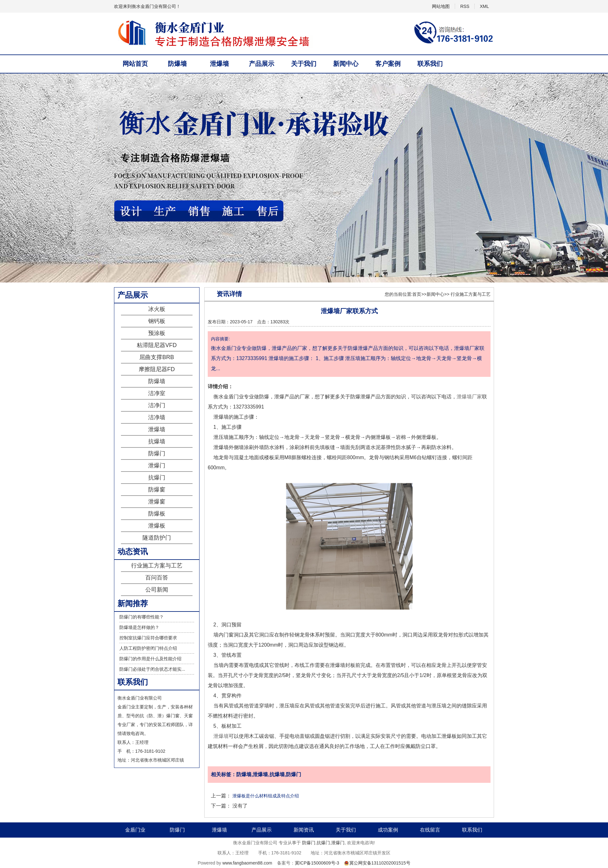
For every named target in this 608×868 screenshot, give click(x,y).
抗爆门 (157, 478)
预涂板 (157, 333)
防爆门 (157, 453)
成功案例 (388, 830)
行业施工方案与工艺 (157, 566)
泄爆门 (157, 466)
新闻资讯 (304, 830)
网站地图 (441, 6)
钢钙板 (157, 321)
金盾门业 (135, 830)
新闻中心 (346, 64)
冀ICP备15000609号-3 (317, 863)
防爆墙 (177, 64)
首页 (417, 294)
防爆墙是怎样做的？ (139, 627)
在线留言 (430, 830)
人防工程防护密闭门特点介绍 (148, 648)
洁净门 (157, 405)
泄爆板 (157, 526)
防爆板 (157, 514)
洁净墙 (157, 417)
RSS (465, 6)
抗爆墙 (157, 441)
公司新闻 (157, 590)
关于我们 (304, 64)
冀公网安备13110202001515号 (380, 863)
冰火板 (157, 309)
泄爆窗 (157, 502)
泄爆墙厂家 (469, 397)
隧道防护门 (157, 538)
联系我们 (430, 64)
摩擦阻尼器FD (157, 369)
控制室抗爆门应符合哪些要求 (148, 638)
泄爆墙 (219, 64)
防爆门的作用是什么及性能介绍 (150, 659)
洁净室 (157, 393)
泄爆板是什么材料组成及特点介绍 (266, 796)
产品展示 (262, 64)
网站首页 (135, 64)
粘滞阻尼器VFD (157, 345)
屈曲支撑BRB (157, 357)
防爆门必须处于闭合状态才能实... (152, 669)
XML (484, 6)
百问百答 (157, 578)
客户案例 (388, 64)
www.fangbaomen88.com (247, 863)
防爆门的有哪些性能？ (142, 617)
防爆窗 (157, 490)
